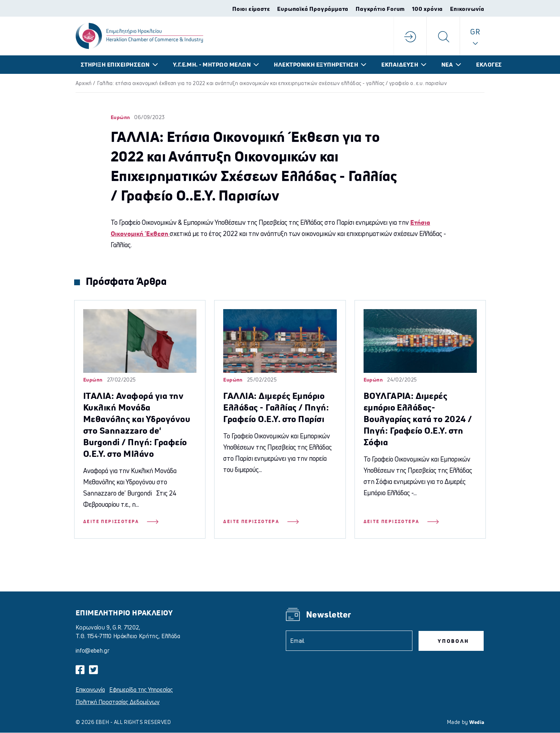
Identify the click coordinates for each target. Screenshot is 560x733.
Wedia (477, 722)
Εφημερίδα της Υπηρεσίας (141, 690)
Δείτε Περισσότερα (121, 522)
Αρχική (84, 83)
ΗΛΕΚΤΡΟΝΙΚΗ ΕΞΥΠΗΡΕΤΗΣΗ (316, 65)
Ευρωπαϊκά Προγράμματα (313, 9)
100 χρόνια (427, 9)
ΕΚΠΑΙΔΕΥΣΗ (400, 65)
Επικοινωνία (467, 9)
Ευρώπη (120, 117)
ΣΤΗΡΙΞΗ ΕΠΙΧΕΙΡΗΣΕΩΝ (115, 65)
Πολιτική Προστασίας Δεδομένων (118, 702)
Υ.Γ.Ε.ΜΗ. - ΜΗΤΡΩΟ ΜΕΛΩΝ (212, 65)
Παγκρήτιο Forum (380, 9)
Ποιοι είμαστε (251, 9)
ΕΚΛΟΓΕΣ (489, 65)
